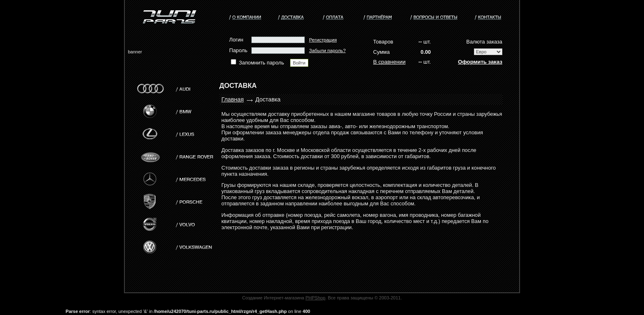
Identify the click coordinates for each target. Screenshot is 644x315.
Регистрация (323, 40)
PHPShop (315, 298)
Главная (232, 99)
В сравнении (390, 62)
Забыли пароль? (327, 51)
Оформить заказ (480, 62)
